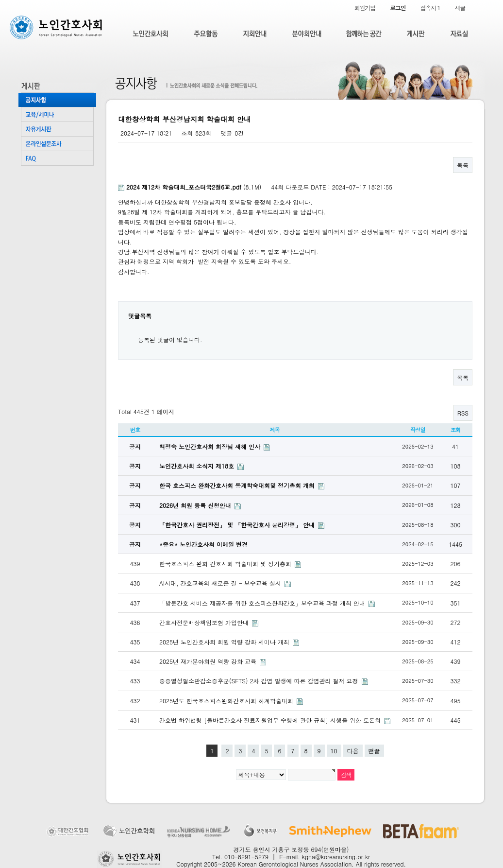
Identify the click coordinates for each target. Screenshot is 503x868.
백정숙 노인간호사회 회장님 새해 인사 (211, 446)
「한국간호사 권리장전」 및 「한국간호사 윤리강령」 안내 (238, 525)
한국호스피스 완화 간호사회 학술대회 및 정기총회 (226, 564)
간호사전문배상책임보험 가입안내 (205, 622)
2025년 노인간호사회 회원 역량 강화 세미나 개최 (225, 642)
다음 (353, 751)
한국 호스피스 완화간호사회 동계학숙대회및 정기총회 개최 (238, 485)
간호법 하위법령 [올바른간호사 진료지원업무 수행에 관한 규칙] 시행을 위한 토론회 (271, 720)
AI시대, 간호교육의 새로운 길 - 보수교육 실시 (221, 583)
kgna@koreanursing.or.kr (336, 857)
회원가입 (365, 8)
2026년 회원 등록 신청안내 (196, 505)
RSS (463, 413)
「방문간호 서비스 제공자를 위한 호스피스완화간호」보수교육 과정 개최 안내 (263, 603)
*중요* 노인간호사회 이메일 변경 (203, 544)
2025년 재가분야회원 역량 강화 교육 (209, 661)
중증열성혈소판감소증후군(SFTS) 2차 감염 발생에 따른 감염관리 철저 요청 (260, 681)
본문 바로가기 (0, 0)
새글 (460, 8)
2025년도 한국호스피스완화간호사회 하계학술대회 (227, 701)
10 (334, 751)
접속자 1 (430, 8)
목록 (463, 165)
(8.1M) (191, 187)
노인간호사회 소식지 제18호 (198, 466)
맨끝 (374, 751)
